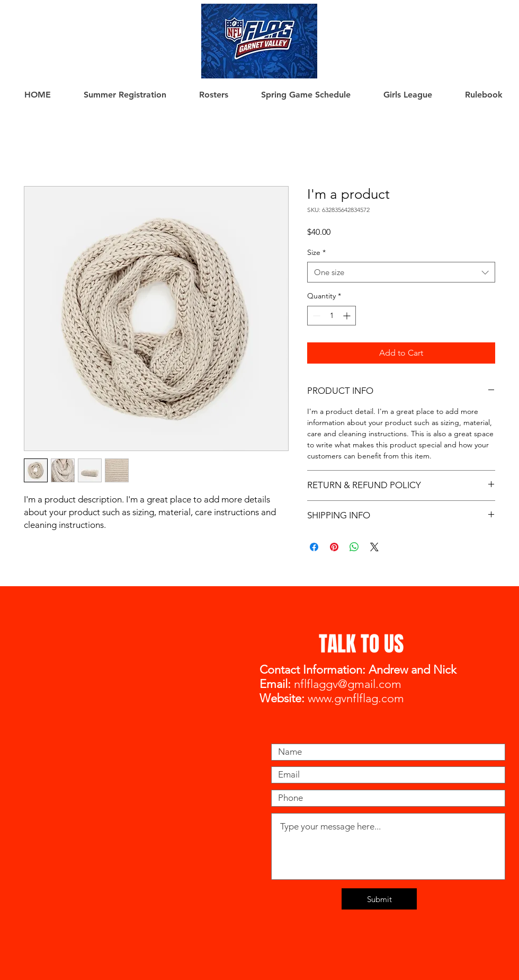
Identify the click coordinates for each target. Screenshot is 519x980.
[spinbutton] (332, 316)
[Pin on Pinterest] (334, 547)
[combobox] (401, 272)
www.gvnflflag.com (356, 698)
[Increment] (348, 316)
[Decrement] (315, 316)
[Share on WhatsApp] (354, 547)
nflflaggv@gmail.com (348, 684)
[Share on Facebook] (314, 547)
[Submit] (379, 899)
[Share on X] (374, 547)
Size (316, 252)
